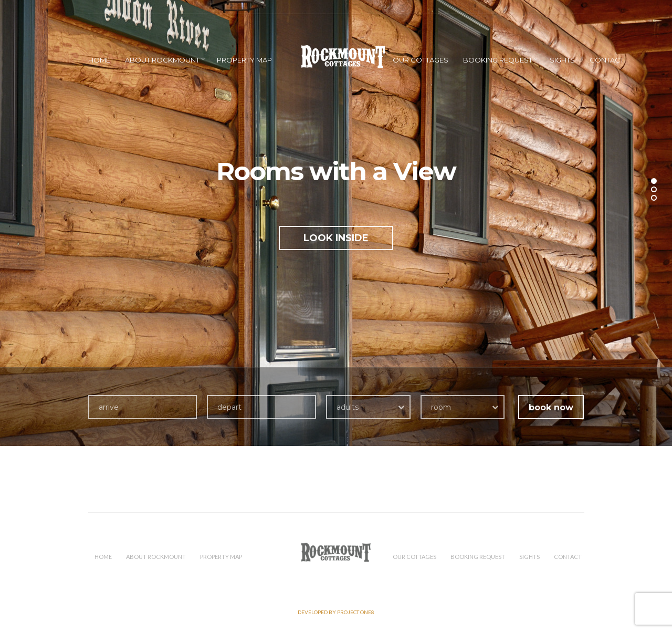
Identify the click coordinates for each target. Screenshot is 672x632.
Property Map (244, 60)
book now (551, 407)
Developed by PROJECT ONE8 (336, 612)
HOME (99, 60)
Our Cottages (421, 60)
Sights (562, 60)
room (441, 407)
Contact (607, 60)
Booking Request (498, 60)
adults (348, 407)
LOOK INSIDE (336, 238)
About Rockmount (162, 60)
